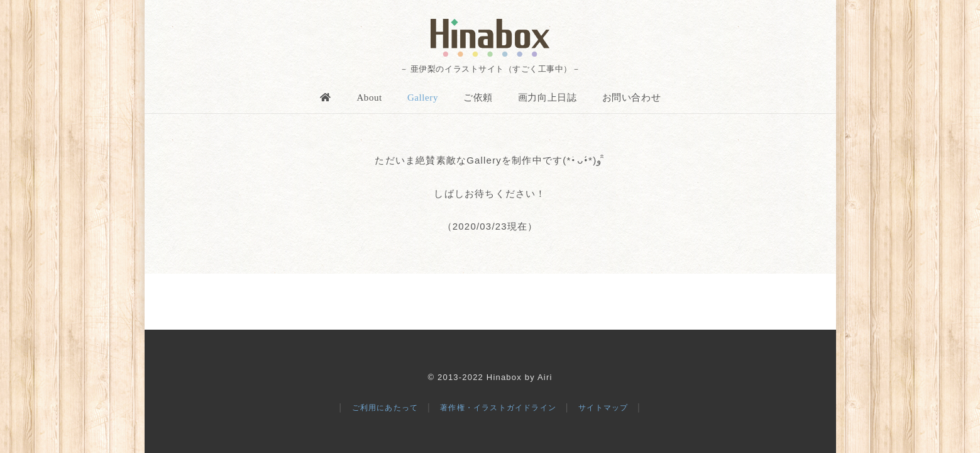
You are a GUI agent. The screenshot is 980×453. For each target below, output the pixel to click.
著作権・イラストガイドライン (498, 408)
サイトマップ (603, 408)
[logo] (490, 38)
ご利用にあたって (385, 408)
